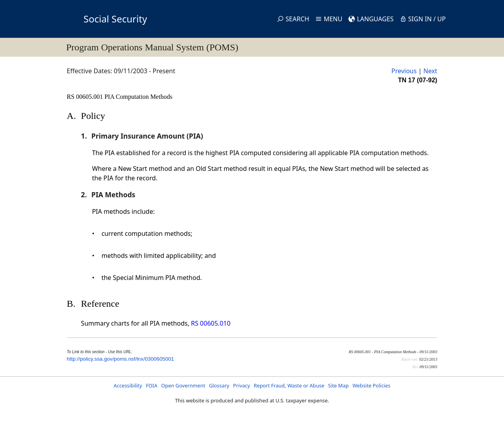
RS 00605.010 (211, 323)
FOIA (151, 385)
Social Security (115, 19)
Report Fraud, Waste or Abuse (289, 385)
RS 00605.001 (86, 97)
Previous (404, 71)
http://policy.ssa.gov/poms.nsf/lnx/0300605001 (120, 359)
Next (430, 71)
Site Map (338, 385)
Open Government (183, 385)
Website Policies (371, 385)
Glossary (219, 385)
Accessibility (128, 385)
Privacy (242, 385)
